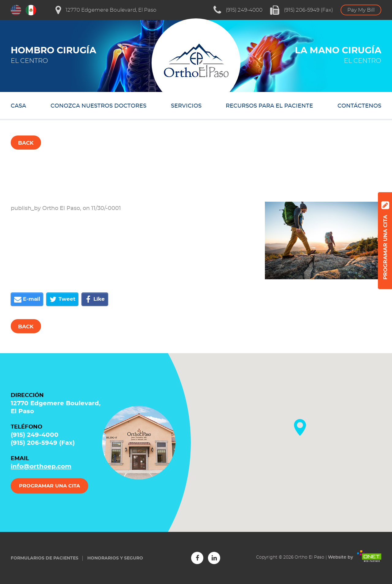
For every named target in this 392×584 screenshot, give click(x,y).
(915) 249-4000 (238, 10)
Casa (18, 106)
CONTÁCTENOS (359, 106)
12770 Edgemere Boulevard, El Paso (106, 10)
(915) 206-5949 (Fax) (302, 10)
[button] (300, 427)
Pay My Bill (361, 10)
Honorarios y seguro (115, 558)
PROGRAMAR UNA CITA (49, 486)
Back (26, 143)
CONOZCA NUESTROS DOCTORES (98, 106)
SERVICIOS (186, 106)
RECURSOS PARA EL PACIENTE (269, 106)
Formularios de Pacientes (45, 558)
